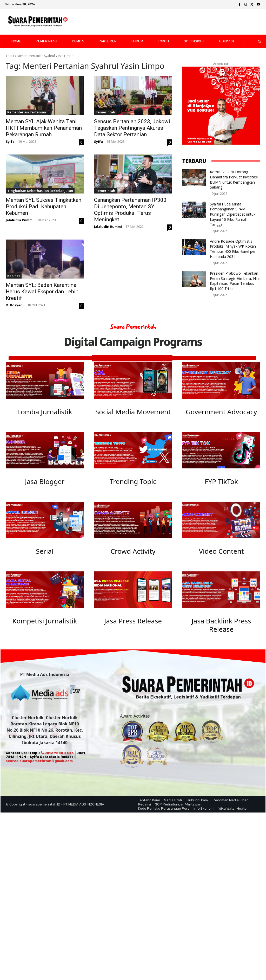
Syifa (10, 141)
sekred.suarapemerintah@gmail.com (39, 766)
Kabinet (14, 276)
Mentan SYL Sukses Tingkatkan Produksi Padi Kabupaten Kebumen (44, 207)
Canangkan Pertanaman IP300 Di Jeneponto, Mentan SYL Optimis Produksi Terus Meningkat (130, 210)
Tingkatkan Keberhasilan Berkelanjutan (40, 191)
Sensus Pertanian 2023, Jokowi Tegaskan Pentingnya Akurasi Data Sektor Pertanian (132, 128)
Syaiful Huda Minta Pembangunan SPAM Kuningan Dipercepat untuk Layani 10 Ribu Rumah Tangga (233, 214)
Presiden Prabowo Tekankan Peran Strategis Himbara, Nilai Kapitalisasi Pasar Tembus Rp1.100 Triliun (235, 281)
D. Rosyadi (15, 305)
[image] (45, 381)
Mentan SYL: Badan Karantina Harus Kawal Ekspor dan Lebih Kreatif (42, 292)
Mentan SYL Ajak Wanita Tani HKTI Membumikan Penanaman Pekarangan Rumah (44, 128)
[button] (255, 41)
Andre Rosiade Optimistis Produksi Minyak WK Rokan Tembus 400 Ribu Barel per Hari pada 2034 (233, 249)
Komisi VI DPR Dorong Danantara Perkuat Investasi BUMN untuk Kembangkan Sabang (234, 179)
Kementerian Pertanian (27, 112)
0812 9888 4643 (57, 758)
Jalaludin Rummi (20, 220)
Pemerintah (105, 112)
